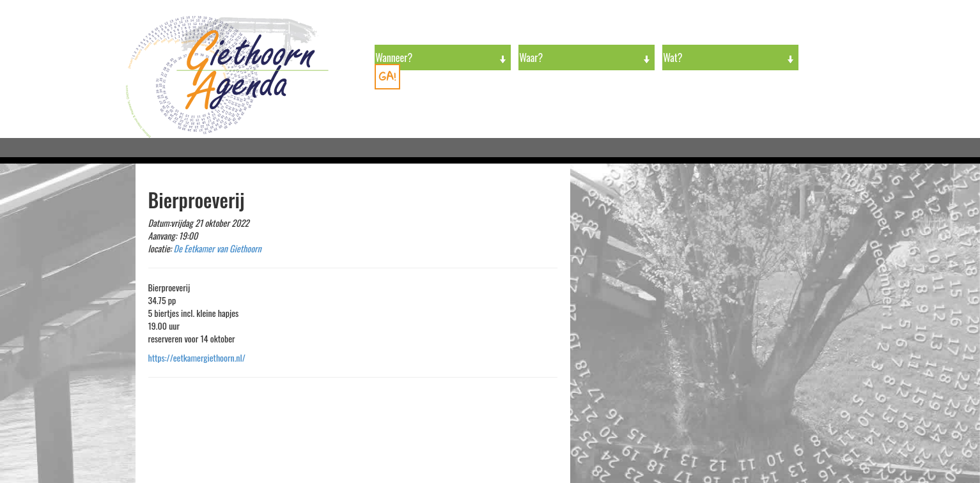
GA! (387, 76)
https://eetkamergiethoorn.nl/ (197, 357)
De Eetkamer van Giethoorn (218, 248)
